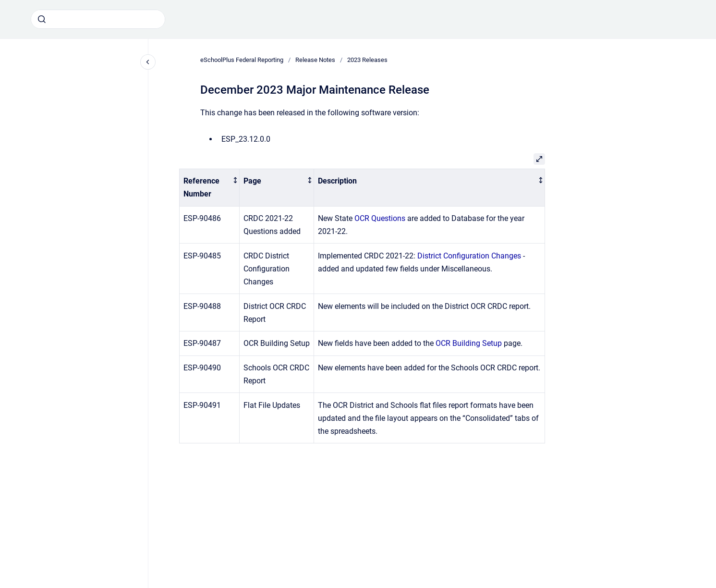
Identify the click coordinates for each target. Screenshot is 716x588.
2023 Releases (367, 60)
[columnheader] (210, 187)
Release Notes (315, 60)
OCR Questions (380, 218)
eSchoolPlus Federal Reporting (242, 60)
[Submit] (42, 19)
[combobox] (98, 19)
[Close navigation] (148, 62)
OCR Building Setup (469, 343)
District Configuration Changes (469, 256)
